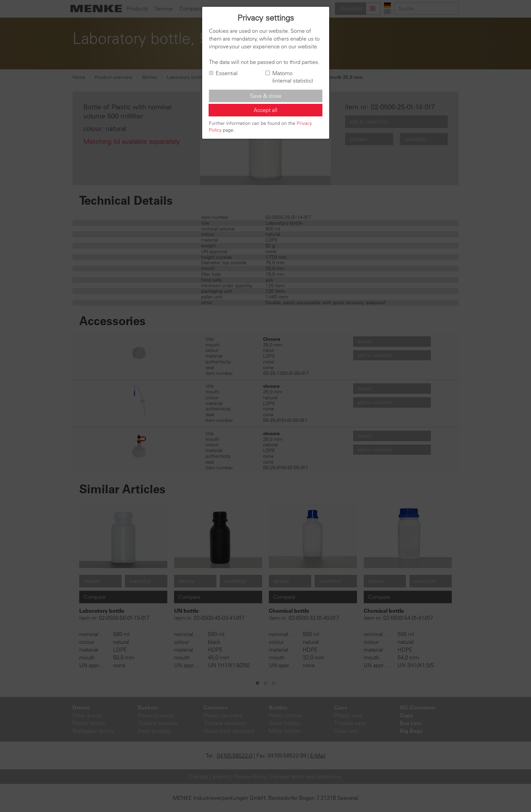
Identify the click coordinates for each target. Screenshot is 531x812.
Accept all (265, 110)
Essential (223, 73)
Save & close (266, 96)
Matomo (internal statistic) (289, 77)
